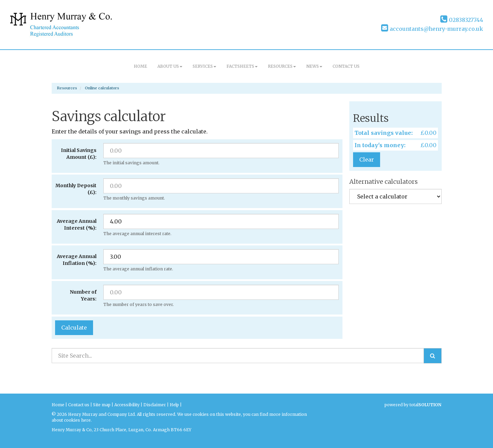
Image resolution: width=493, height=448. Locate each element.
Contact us (346, 66)
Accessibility (127, 405)
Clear (367, 159)
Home (140, 66)
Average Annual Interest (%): (77, 225)
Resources (282, 66)
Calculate (74, 328)
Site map (102, 405)
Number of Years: (83, 295)
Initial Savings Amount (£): (79, 154)
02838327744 (462, 20)
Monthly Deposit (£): (76, 189)
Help (174, 405)
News (314, 66)
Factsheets (242, 66)
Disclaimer (155, 405)
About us (170, 66)
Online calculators (102, 88)
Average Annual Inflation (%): (77, 260)
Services (204, 66)
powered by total (413, 405)
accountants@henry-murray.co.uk (432, 29)
